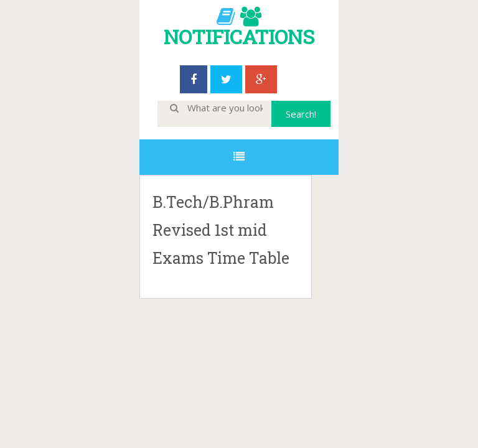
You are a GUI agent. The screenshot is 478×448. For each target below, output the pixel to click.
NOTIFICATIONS (239, 36)
